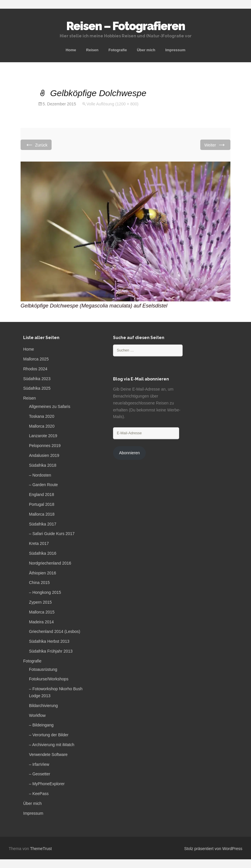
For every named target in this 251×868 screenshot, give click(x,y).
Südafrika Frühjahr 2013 (51, 651)
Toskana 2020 (42, 416)
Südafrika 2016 (43, 553)
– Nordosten (40, 475)
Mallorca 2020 (42, 426)
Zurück (36, 145)
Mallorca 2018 (42, 514)
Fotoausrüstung (43, 669)
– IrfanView (39, 764)
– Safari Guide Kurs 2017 (52, 534)
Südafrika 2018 (43, 465)
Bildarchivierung (43, 706)
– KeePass (39, 794)
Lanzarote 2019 (43, 436)
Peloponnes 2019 (45, 446)
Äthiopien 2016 (42, 573)
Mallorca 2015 (42, 612)
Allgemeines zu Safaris (50, 406)
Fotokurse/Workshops (49, 679)
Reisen (92, 50)
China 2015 (39, 583)
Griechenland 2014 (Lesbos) (55, 631)
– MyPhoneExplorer (47, 784)
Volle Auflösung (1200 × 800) (112, 104)
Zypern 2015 (40, 602)
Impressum (175, 50)
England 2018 (41, 495)
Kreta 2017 (39, 543)
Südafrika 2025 (37, 388)
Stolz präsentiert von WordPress (213, 849)
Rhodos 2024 (35, 369)
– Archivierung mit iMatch (52, 745)
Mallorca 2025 (36, 359)
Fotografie (118, 50)
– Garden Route (43, 485)
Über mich (146, 50)
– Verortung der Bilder (49, 735)
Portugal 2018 (42, 504)
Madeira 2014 (41, 622)
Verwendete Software (48, 755)
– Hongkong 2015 (45, 592)
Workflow (37, 715)
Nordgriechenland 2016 (50, 563)
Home (71, 50)
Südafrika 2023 (37, 379)
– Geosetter (40, 774)
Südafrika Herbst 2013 (49, 641)
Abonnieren (130, 453)
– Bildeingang (41, 725)
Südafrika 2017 (43, 524)
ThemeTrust (41, 849)
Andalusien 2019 (44, 455)
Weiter (215, 145)
